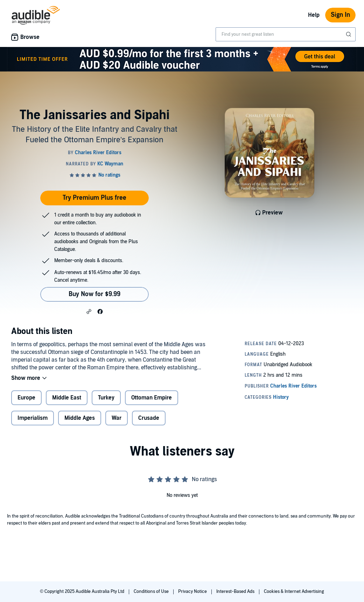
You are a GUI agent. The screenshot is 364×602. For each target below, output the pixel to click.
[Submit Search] (349, 34)
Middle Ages (80, 418)
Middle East (67, 398)
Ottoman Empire (152, 398)
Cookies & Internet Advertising (294, 591)
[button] (89, 311)
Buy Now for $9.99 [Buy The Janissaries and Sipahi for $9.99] (94, 294)
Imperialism (33, 418)
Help (314, 15)
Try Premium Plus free (94, 198)
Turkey (106, 398)
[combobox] (286, 34)
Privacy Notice (193, 591)
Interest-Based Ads (236, 591)
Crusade (149, 418)
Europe (26, 398)
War (117, 418)
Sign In (340, 15)
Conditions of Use (152, 591)
